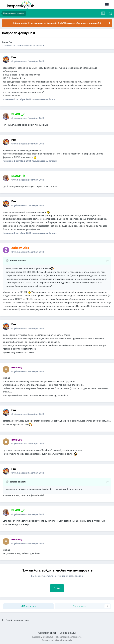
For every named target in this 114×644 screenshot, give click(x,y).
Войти (57, 588)
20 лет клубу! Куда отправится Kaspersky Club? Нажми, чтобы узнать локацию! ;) (57, 23)
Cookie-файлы (68, 633)
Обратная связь (47, 633)
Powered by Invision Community (57, 640)
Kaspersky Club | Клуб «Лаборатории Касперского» (57, 637)
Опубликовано (28, 61)
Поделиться (28, 606)
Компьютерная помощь (32, 46)
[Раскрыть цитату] (8, 261)
